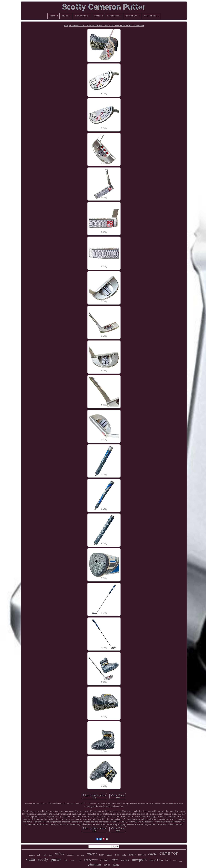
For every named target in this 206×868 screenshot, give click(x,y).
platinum (70, 855)
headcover (91, 860)
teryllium (156, 860)
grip (51, 855)
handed (132, 855)
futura (102, 855)
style (80, 861)
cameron (169, 854)
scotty (43, 859)
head (180, 861)
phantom (95, 864)
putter (56, 859)
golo (124, 855)
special (125, 860)
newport (139, 859)
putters (32, 855)
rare (175, 861)
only (66, 860)
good (83, 855)
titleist (92, 854)
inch (117, 855)
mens (109, 855)
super (116, 865)
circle (153, 854)
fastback (142, 855)
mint (78, 855)
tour (115, 860)
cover (107, 865)
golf (39, 855)
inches (73, 861)
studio (31, 860)
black (168, 860)
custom (105, 860)
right (45, 855)
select (60, 854)
